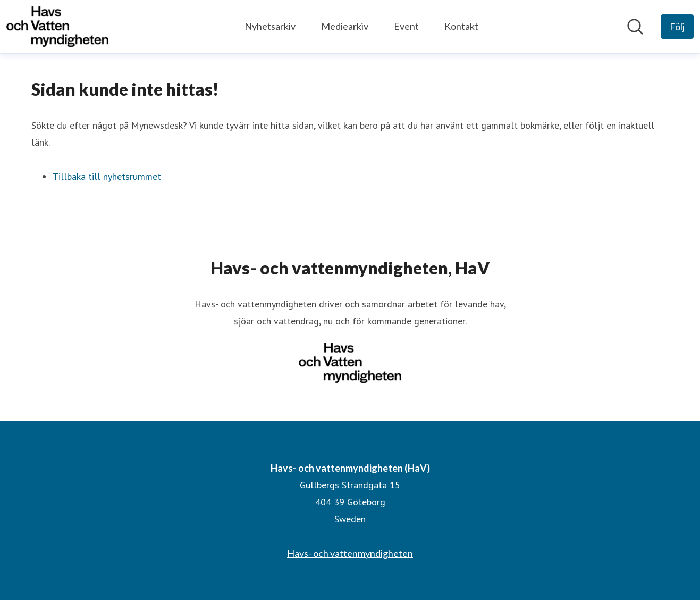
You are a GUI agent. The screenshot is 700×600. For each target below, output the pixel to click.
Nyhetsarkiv (270, 26)
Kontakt (461, 26)
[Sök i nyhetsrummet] (635, 27)
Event (406, 26)
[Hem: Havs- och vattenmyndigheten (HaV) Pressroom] (57, 27)
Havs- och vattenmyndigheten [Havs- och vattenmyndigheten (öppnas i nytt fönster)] (350, 553)
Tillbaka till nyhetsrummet (107, 176)
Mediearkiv (345, 26)
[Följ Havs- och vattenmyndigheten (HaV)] (677, 27)
